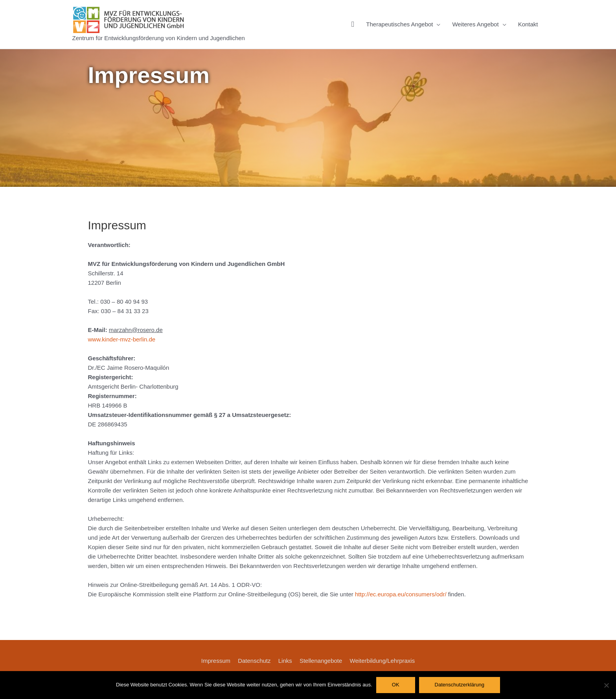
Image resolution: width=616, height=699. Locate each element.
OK (396, 685)
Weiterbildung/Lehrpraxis (382, 661)
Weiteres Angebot (475, 24)
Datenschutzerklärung (460, 685)
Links (285, 661)
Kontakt (528, 24)
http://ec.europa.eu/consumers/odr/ (401, 594)
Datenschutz (254, 661)
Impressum (216, 661)
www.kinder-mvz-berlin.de (122, 339)
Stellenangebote (321, 661)
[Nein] (606, 685)
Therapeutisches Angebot (399, 24)
